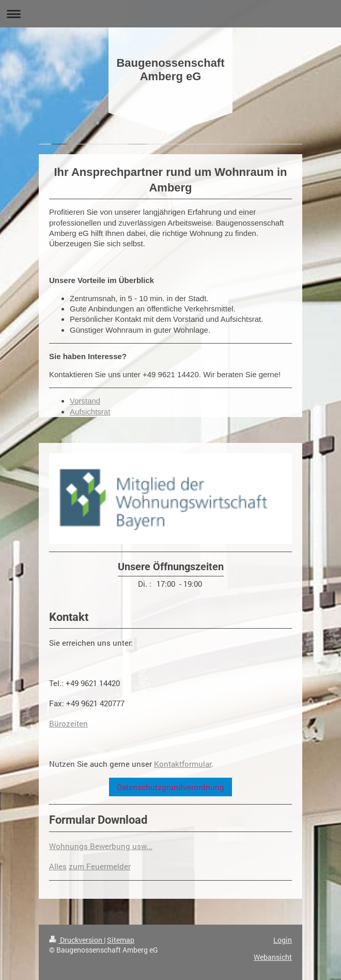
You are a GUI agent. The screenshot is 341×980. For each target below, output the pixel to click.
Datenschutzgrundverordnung (171, 787)
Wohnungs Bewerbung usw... (101, 846)
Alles (58, 866)
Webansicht (273, 957)
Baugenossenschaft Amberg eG (170, 70)
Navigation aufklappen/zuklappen (171, 14)
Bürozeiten (68, 723)
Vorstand (85, 401)
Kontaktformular (183, 764)
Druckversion (76, 940)
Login (283, 940)
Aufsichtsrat (90, 412)
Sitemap (121, 940)
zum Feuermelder (100, 866)
